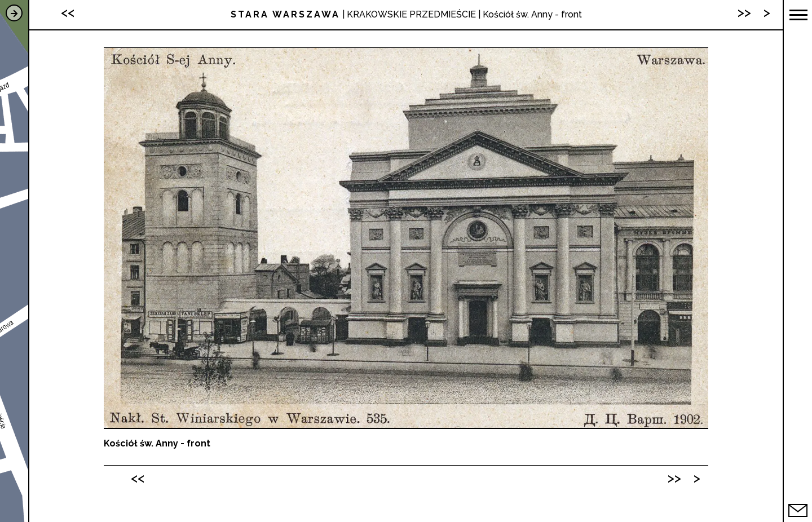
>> (674, 478)
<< (138, 478)
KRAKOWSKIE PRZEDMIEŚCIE (411, 14)
